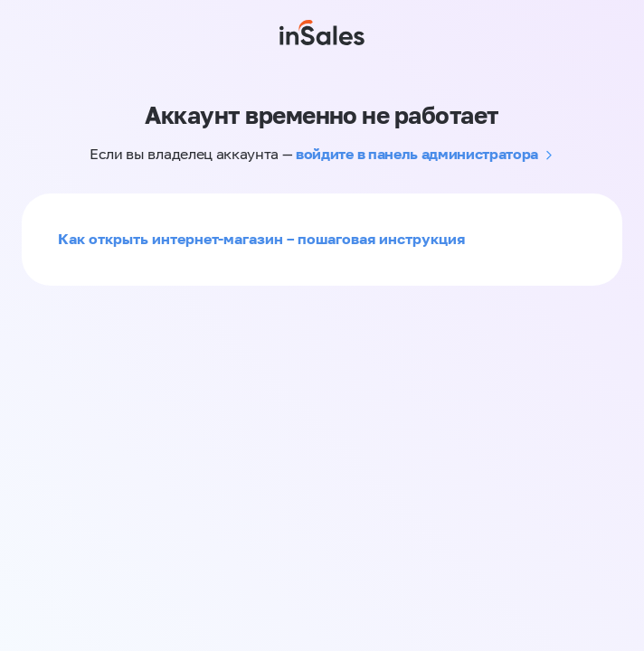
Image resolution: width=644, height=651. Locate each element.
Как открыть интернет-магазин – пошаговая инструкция (261, 239)
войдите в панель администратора (417, 154)
